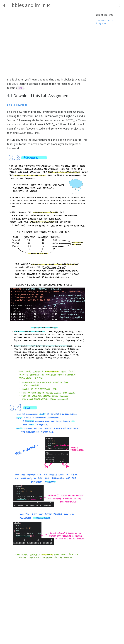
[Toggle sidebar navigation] (62, 6)
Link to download (17, 105)
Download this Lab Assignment (105, 22)
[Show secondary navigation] (119, 6)
